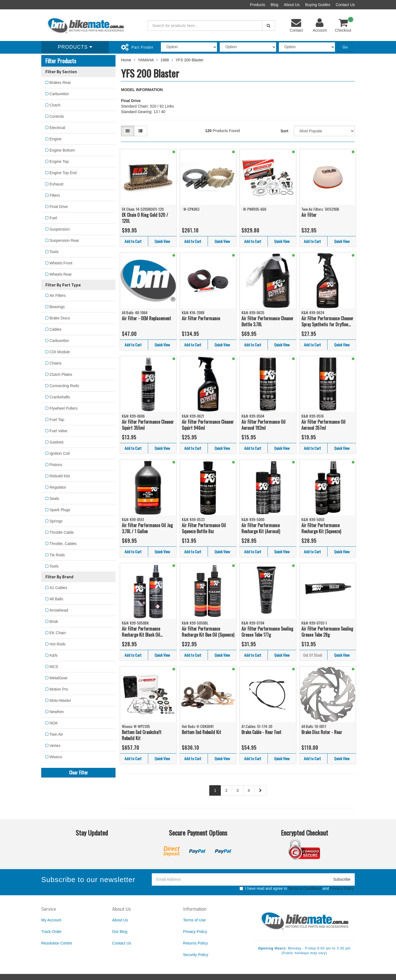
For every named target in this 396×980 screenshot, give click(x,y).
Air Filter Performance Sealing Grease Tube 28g (327, 632)
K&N (53, 655)
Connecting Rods (64, 386)
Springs (56, 521)
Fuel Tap (57, 420)
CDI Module (60, 352)
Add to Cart (133, 241)
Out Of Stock (313, 655)
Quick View (162, 241)
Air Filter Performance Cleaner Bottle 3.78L (267, 321)
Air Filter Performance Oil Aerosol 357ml (323, 425)
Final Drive (59, 207)
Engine (56, 139)
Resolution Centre (57, 943)
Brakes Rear (60, 83)
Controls (57, 116)
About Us (292, 5)
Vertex (55, 746)
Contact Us (345, 5)
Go (345, 47)
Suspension (60, 229)
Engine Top (59, 161)
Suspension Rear (64, 240)
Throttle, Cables (63, 544)
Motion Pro (59, 689)
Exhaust (57, 184)
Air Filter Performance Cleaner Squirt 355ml (148, 425)
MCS (54, 667)
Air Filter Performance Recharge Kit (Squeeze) (321, 528)
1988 (165, 60)
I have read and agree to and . (297, 888)
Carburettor (59, 94)
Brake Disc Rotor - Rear (322, 732)
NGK (54, 723)
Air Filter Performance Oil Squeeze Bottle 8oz (204, 528)
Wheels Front (61, 263)
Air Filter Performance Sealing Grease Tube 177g (267, 632)
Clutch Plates (61, 374)
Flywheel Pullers (64, 408)
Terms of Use (194, 920)
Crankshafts (60, 397)
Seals (54, 499)
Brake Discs (60, 318)
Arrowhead (59, 610)
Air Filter (309, 215)
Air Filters (58, 295)
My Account (51, 920)
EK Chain (58, 633)
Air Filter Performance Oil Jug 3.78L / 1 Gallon (147, 528)
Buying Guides (318, 5)
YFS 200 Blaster (189, 60)
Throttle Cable (62, 532)
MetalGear (58, 678)
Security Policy (196, 955)
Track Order (51, 932)
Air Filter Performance (201, 318)
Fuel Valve (58, 431)
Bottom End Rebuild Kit (201, 732)
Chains (56, 363)
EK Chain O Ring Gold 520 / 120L (145, 218)
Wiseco (56, 757)
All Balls (56, 599)
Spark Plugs (60, 510)
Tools (54, 252)
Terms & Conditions (305, 888)
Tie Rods (57, 555)
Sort (284, 131)
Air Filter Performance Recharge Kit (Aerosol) (261, 528)
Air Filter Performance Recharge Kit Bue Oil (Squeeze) (208, 632)
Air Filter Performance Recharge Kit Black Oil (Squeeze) (141, 632)
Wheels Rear (61, 274)
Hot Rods (57, 644)
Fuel (53, 218)
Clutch (55, 105)
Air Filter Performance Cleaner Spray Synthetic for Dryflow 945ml (327, 321)
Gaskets (57, 442)
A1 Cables (58, 588)
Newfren (57, 712)
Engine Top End (63, 173)
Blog (274, 5)
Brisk (54, 622)
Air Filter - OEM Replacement (146, 318)
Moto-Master (60, 700)
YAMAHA (146, 60)
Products (258, 5)
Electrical (57, 128)
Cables (56, 329)
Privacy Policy (342, 888)
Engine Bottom (62, 150)
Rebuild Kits (60, 476)
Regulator (58, 487)
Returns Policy (196, 943)
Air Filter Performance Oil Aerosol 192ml (263, 425)
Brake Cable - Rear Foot (261, 732)
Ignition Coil (60, 453)
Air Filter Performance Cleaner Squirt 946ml (208, 425)
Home (126, 60)
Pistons (56, 465)
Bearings (57, 307)
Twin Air (56, 734)
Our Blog (120, 932)
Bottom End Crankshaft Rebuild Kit (142, 735)
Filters (55, 195)
